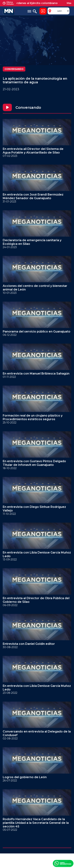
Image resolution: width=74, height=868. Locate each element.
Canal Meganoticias (63, 863)
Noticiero (43, 11)
